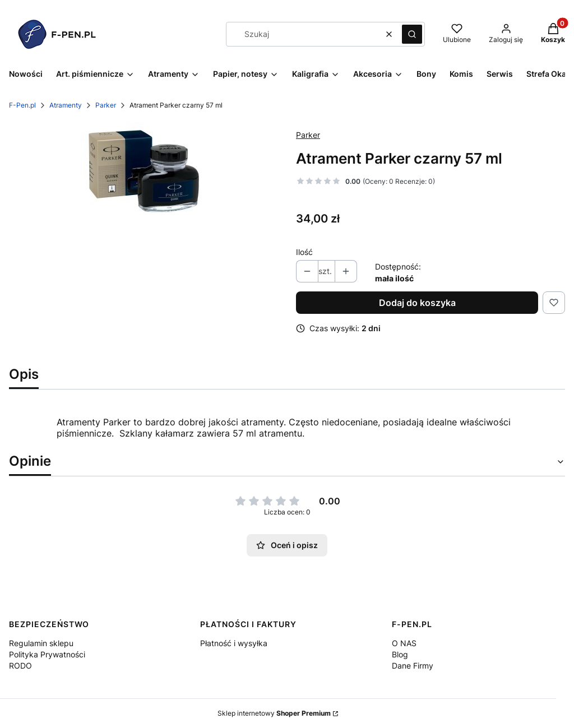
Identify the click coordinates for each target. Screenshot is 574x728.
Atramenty (66, 105)
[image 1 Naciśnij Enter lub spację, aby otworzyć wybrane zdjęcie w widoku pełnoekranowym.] (144, 171)
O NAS (404, 643)
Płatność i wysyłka (234, 643)
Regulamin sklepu (41, 643)
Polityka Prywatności (47, 654)
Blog (400, 654)
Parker (106, 105)
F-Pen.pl (22, 105)
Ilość (304, 252)
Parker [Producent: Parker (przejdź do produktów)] (308, 135)
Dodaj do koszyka (417, 303)
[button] (412, 34)
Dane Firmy (413, 666)
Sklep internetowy (274, 713)
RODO (20, 666)
